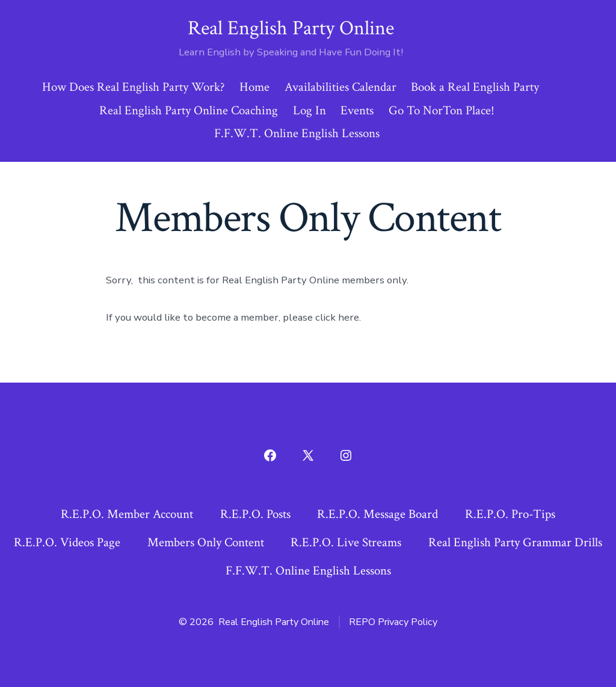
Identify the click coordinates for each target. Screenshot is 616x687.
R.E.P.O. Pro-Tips (510, 514)
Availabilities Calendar (340, 87)
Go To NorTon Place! (442, 110)
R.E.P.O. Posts (255, 514)
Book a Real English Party (475, 87)
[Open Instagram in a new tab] (346, 455)
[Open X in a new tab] (308, 455)
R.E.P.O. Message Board (377, 514)
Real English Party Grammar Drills (515, 542)
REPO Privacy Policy (393, 622)
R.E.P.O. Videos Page (67, 542)
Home (254, 87)
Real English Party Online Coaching (189, 110)
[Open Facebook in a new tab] (270, 455)
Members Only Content (206, 542)
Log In (310, 110)
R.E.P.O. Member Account (127, 514)
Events (357, 110)
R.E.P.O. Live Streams (346, 542)
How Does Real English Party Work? (134, 87)
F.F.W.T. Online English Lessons (297, 133)
